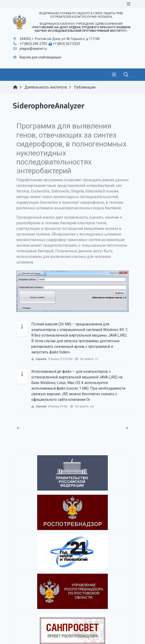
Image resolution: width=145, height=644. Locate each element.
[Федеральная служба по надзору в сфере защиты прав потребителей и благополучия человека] (72, 512)
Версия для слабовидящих (40, 57)
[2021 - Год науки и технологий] (72, 552)
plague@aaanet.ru (33, 49)
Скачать (41, 359)
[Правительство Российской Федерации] (72, 473)
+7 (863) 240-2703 (33, 44)
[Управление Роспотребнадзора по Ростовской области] (72, 591)
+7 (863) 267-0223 (66, 44)
